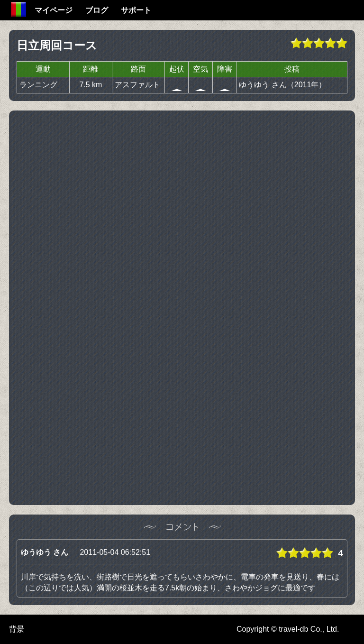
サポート (136, 10)
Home (18, 9)
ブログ (97, 10)
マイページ (54, 10)
